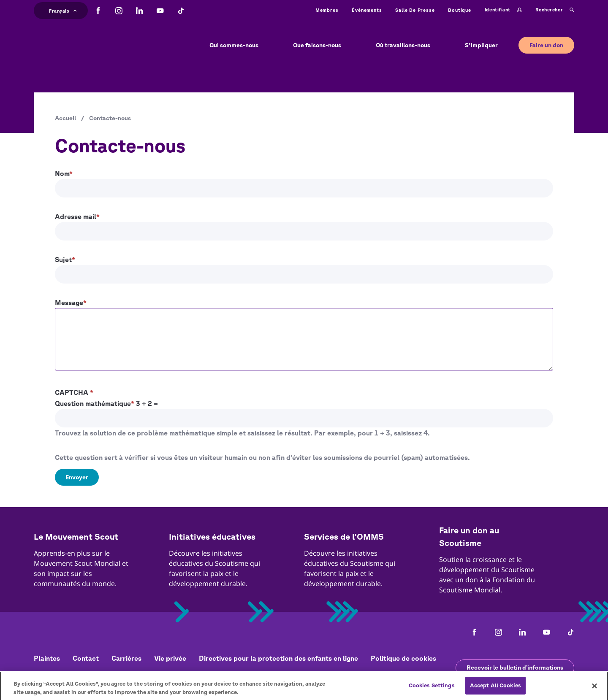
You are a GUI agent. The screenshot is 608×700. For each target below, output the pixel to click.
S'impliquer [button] (481, 45)
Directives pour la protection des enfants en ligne (278, 658)
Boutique (459, 10)
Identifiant (503, 10)
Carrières (126, 658)
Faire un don (546, 45)
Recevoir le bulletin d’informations (515, 668)
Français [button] (63, 10)
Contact (86, 658)
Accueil (65, 118)
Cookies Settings (432, 688)
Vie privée (170, 658)
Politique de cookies (403, 658)
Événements (367, 10)
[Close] (594, 688)
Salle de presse (415, 10)
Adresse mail (76, 216)
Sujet (63, 259)
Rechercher (555, 10)
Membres (327, 10)
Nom (62, 173)
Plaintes (47, 658)
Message (69, 303)
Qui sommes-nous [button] (234, 45)
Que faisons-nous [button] (317, 45)
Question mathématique (93, 403)
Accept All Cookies (495, 688)
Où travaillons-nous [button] (403, 45)
